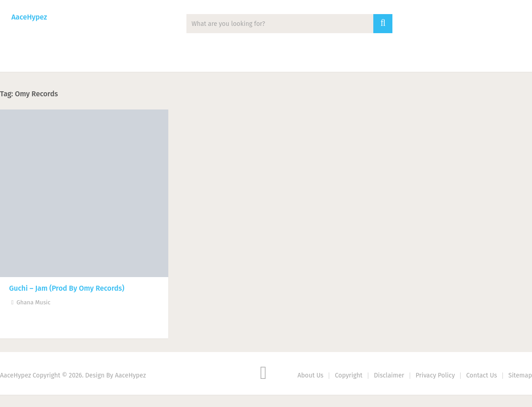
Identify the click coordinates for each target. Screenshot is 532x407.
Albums (118, 59)
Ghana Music (33, 302)
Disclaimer (389, 375)
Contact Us (482, 375)
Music (23, 59)
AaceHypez (29, 17)
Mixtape (171, 59)
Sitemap (520, 375)
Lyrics (221, 59)
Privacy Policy (435, 375)
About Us (310, 375)
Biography (274, 59)
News (69, 59)
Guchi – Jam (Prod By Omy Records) (67, 288)
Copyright (349, 375)
